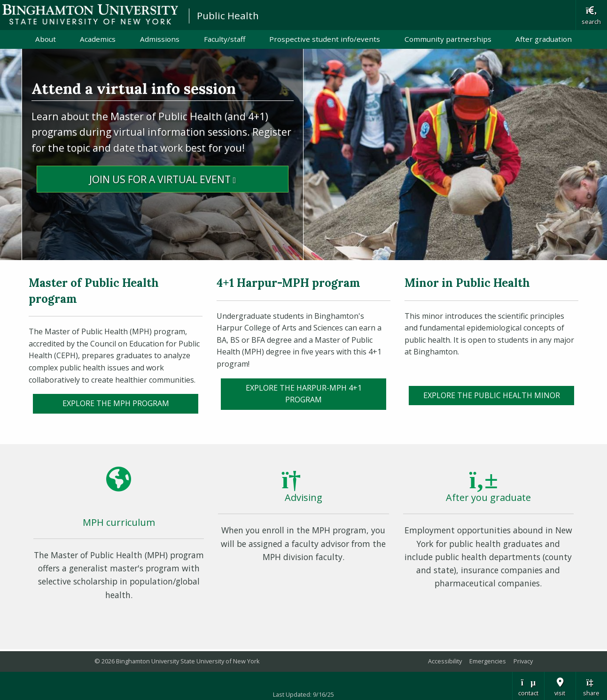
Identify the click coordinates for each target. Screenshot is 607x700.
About (46, 39)
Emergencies (488, 661)
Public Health (228, 15)
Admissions (160, 39)
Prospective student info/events (325, 39)
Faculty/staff (225, 39)
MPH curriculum (119, 522)
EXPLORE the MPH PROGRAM (116, 403)
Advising (303, 497)
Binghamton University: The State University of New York (90, 14)
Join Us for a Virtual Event (189, 178)
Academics (98, 39)
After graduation (544, 39)
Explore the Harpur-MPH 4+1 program (304, 394)
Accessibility (445, 661)
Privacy (523, 661)
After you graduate (488, 497)
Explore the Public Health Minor (492, 395)
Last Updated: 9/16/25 (303, 694)
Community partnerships (448, 39)
